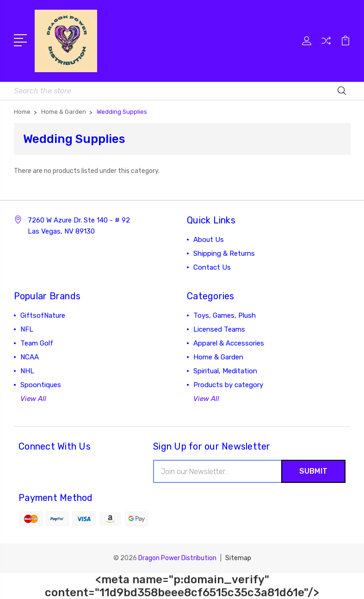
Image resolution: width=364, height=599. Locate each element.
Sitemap (238, 558)
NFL (27, 329)
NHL (27, 371)
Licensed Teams (219, 329)
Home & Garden (218, 357)
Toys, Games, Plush (225, 315)
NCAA (30, 357)
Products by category (228, 385)
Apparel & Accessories (229, 343)
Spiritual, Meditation (225, 371)
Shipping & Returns (224, 253)
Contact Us (212, 267)
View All (33, 399)
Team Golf (37, 343)
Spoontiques (41, 385)
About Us (209, 240)
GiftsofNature (43, 315)
